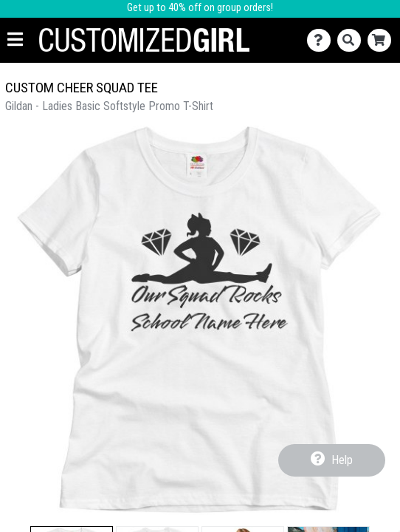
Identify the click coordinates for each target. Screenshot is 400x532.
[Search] (352, 40)
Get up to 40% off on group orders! (200, 8)
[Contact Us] (322, 40)
